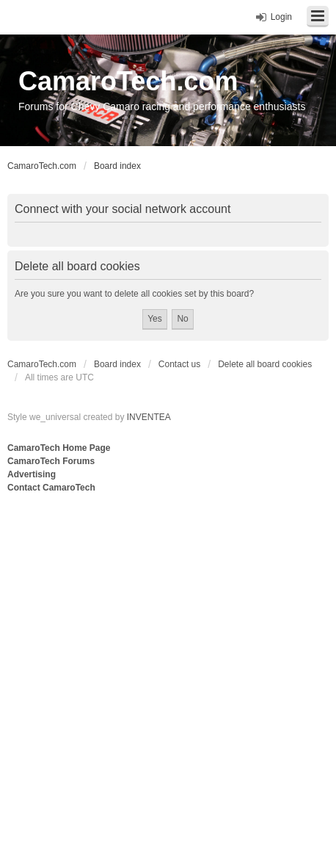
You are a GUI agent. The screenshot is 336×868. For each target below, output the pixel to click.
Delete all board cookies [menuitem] (265, 364)
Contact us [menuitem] (179, 364)
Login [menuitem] (281, 17)
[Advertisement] (168, 671)
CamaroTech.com (128, 81)
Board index (117, 364)
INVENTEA (149, 417)
